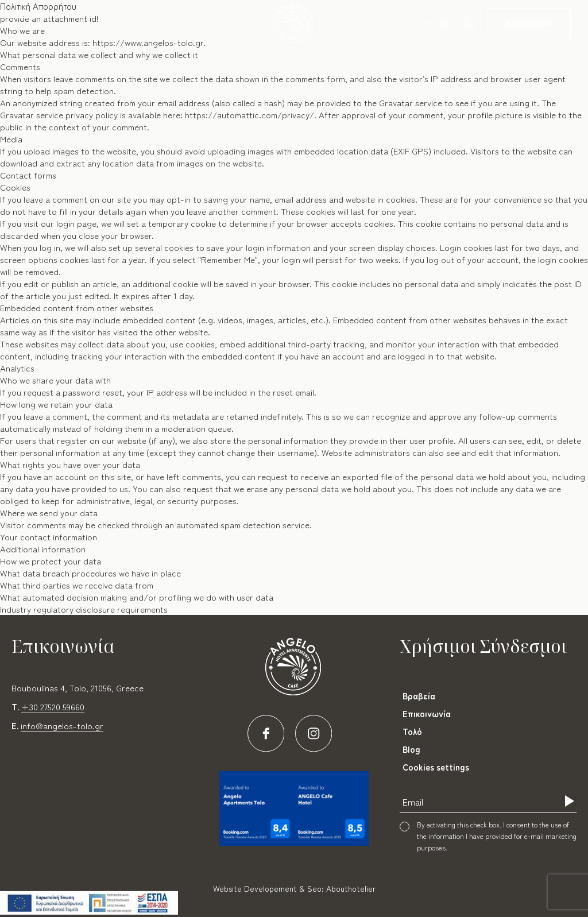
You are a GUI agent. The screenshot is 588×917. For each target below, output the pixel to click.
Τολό (412, 731)
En (429, 23)
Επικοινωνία (427, 713)
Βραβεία (419, 696)
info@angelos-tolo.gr (62, 726)
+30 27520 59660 (53, 707)
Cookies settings (436, 767)
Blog (411, 749)
